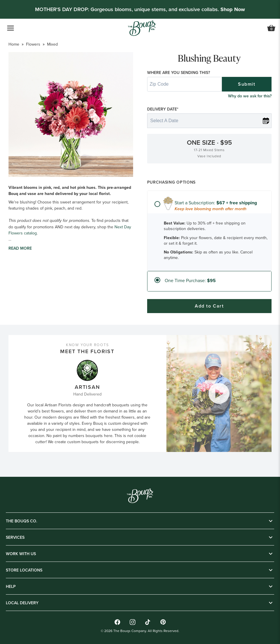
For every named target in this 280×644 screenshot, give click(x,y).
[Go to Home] (142, 28)
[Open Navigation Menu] (11, 28)
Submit (247, 84)
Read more (20, 248)
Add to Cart (209, 306)
